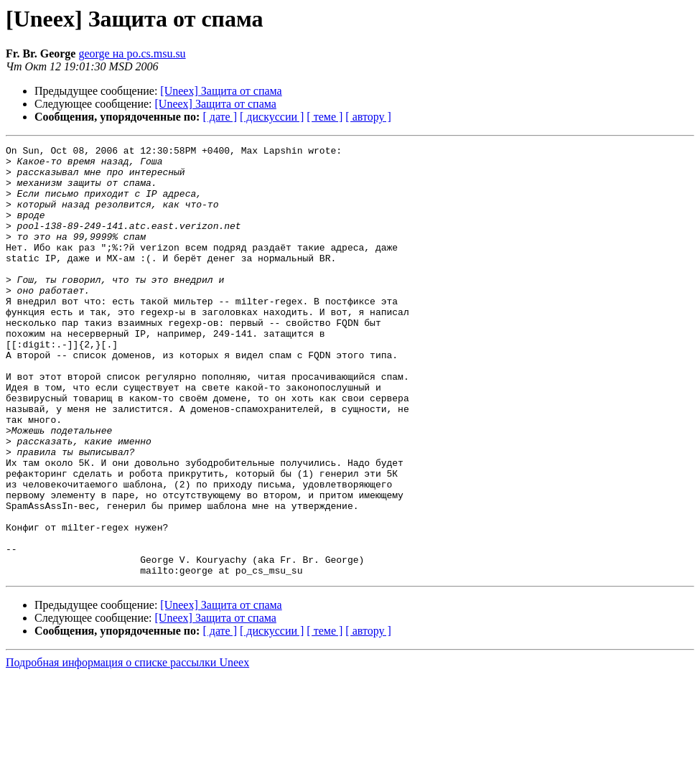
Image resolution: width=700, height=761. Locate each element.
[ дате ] (220, 117)
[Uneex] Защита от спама (221, 91)
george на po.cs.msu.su (132, 53)
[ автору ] (368, 117)
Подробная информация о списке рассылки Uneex (127, 748)
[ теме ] (325, 117)
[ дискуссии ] (272, 117)
